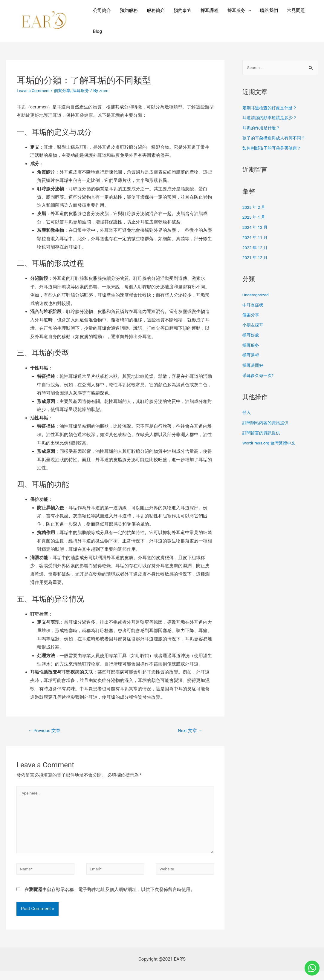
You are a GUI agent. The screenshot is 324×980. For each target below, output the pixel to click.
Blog (97, 31)
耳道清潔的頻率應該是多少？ (272, 118)
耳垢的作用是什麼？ (263, 128)
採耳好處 (251, 336)
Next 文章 (188, 731)
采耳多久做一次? (259, 376)
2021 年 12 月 (256, 258)
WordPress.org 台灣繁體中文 (271, 444)
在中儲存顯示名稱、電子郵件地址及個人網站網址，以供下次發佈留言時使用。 (110, 898)
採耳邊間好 (254, 366)
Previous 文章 (46, 731)
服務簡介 (156, 10)
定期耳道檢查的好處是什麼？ (272, 108)
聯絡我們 (269, 10)
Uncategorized (257, 295)
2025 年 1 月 (255, 218)
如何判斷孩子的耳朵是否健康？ (274, 149)
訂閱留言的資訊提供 (263, 433)
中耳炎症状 (254, 306)
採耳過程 (251, 356)
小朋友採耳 (254, 326)
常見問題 (296, 10)
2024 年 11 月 (256, 238)
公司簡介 (102, 10)
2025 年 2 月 (255, 208)
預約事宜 (183, 10)
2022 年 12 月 (256, 248)
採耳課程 (210, 10)
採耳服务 (239, 10)
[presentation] (248, 10)
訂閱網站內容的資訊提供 (267, 423)
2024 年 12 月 (256, 228)
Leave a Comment (35, 91)
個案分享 (66, 91)
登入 (247, 413)
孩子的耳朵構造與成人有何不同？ (276, 139)
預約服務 (129, 10)
